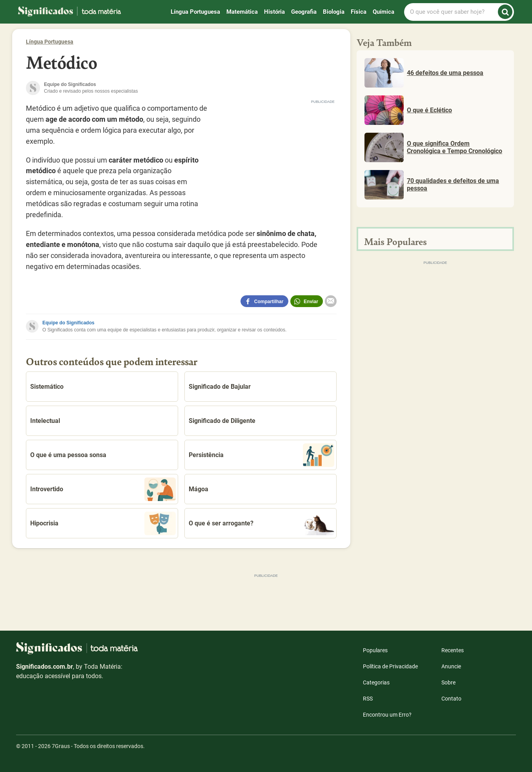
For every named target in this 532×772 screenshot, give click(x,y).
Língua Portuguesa (195, 12)
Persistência (261, 455)
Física (359, 12)
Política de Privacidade (390, 666)
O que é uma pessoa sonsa (68, 455)
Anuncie (451, 666)
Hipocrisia (103, 523)
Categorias (376, 682)
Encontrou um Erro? (387, 715)
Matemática (242, 12)
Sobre (448, 682)
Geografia (304, 12)
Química (384, 12)
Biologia (334, 12)
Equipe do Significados (68, 323)
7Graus (61, 746)
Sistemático (47, 387)
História (274, 12)
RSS (368, 699)
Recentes (453, 650)
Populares (375, 650)
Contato (451, 699)
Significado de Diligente (222, 421)
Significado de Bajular (220, 387)
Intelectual (45, 421)
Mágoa (199, 489)
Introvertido (103, 489)
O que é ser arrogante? (261, 523)
